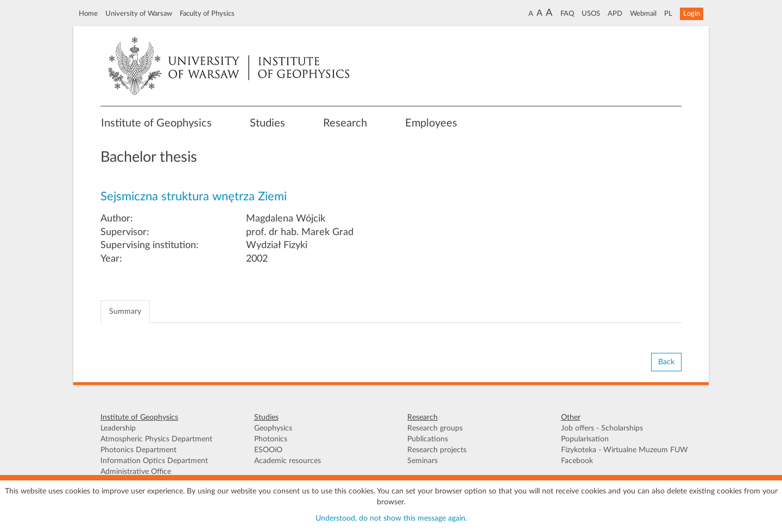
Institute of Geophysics (156, 123)
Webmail (643, 14)
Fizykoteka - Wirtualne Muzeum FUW (625, 450)
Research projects (437, 450)
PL (668, 14)
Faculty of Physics (207, 14)
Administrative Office (136, 472)
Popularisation (585, 439)
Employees (431, 123)
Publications (428, 439)
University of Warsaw (139, 14)
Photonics (271, 439)
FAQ (567, 14)
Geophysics (273, 428)
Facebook (577, 461)
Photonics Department (138, 450)
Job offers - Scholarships (602, 428)
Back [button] (666, 362)
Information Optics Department (154, 461)
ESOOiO (268, 450)
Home (88, 14)
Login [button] (692, 14)
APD (615, 14)
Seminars (422, 461)
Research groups (435, 428)
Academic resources (288, 461)
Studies (267, 123)
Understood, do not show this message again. (391, 518)
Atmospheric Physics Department (156, 439)
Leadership (118, 428)
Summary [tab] (125, 312)
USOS (591, 14)
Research (345, 123)
